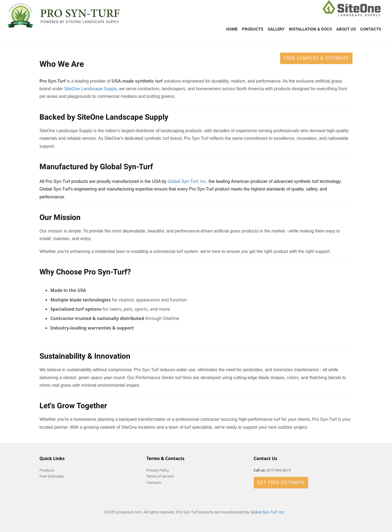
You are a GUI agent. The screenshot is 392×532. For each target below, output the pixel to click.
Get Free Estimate (281, 482)
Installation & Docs (310, 29)
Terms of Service (160, 476)
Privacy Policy (158, 470)
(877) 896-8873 (279, 470)
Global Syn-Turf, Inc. (188, 181)
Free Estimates (52, 476)
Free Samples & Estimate (316, 58)
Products (253, 29)
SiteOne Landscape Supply (91, 89)
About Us (346, 29)
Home (232, 29)
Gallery (276, 29)
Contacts (371, 29)
